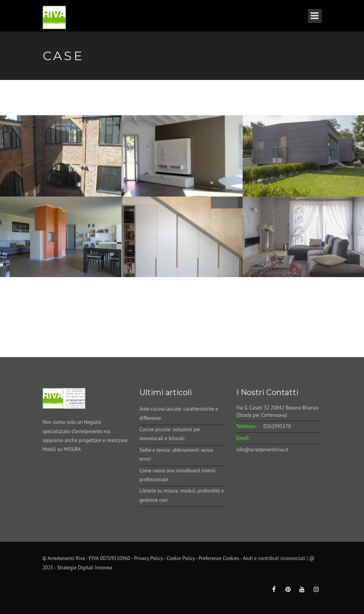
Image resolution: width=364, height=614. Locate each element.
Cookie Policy (181, 558)
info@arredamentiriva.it (262, 450)
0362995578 (277, 426)
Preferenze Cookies (219, 558)
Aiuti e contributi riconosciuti (274, 558)
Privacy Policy (149, 558)
